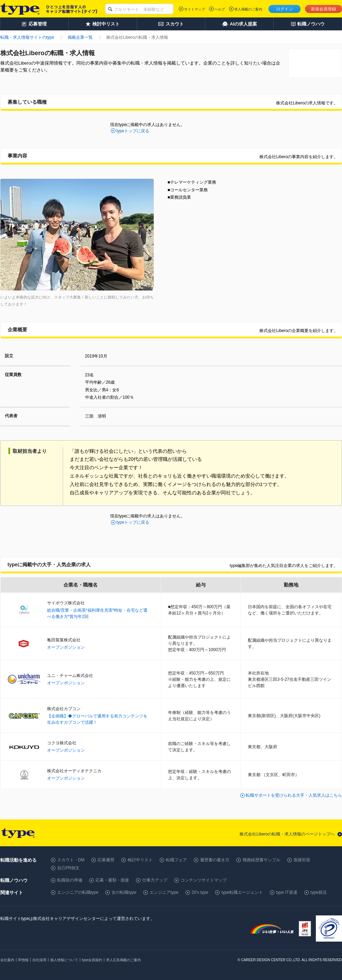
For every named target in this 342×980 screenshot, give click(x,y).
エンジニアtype (164, 892)
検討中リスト (140, 860)
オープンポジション (66, 647)
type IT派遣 (287, 892)
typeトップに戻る (133, 131)
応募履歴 (106, 860)
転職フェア (176, 860)
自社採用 (39, 960)
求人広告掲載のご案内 (123, 960)
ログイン (284, 9)
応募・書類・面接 (112, 880)
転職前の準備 (70, 880)
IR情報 (23, 960)
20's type (200, 892)
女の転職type (124, 892)
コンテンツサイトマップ (204, 880)
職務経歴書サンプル (261, 860)
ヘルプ (220, 9)
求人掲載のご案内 (248, 9)
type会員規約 (92, 960)
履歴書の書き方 (215, 860)
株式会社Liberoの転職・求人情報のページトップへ (287, 834)
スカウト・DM (71, 860)
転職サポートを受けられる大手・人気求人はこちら (294, 795)
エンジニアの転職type (78, 892)
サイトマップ (195, 9)
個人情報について (64, 960)
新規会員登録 (324, 9)
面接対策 (302, 860)
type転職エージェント (242, 892)
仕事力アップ (155, 880)
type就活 (319, 892)
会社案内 (7, 960)
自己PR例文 (69, 868)
